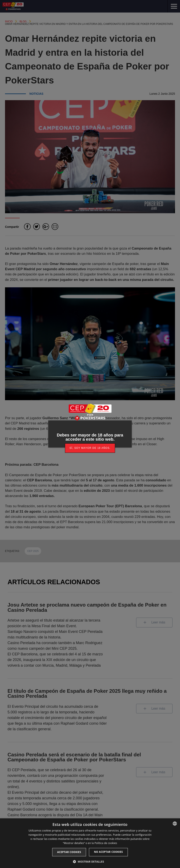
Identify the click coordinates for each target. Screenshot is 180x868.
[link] (90, 448)
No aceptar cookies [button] (108, 852)
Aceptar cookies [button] (69, 852)
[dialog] (90, 843)
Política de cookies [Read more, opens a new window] (106, 843)
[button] (90, 861)
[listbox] (175, 824)
